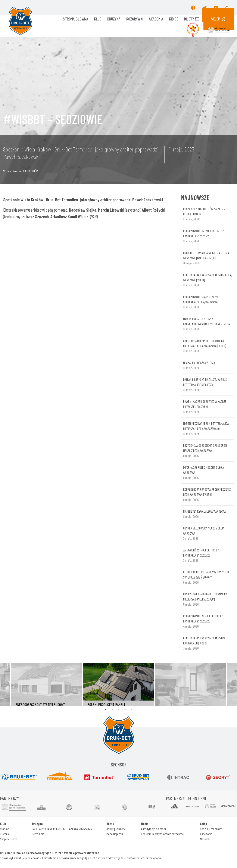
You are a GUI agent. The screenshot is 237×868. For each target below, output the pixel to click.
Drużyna (114, 19)
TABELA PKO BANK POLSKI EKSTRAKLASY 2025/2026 (62, 829)
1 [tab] (106, 709)
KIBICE (174, 19)
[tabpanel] (119, 684)
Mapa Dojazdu (115, 834)
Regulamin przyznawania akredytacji (163, 834)
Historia (5, 834)
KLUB (98, 19)
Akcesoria (206, 834)
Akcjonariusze (9, 839)
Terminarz (38, 834)
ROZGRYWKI (135, 19)
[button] (227, 7)
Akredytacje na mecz (154, 829)
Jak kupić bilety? (116, 829)
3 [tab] (119, 709)
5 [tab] (131, 709)
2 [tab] (112, 709)
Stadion (5, 829)
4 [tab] (125, 709)
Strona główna (76, 19)
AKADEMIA (156, 19)
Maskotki (205, 839)
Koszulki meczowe (211, 829)
